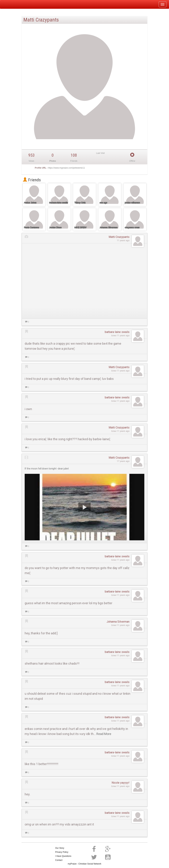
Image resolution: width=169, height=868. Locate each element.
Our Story (60, 848)
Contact (59, 860)
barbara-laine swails (117, 332)
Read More (104, 734)
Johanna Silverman (118, 622)
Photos (53, 161)
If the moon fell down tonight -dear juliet (47, 469)
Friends (32, 180)
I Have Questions (63, 856)
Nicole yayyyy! (121, 783)
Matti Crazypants (119, 237)
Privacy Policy (62, 852)
